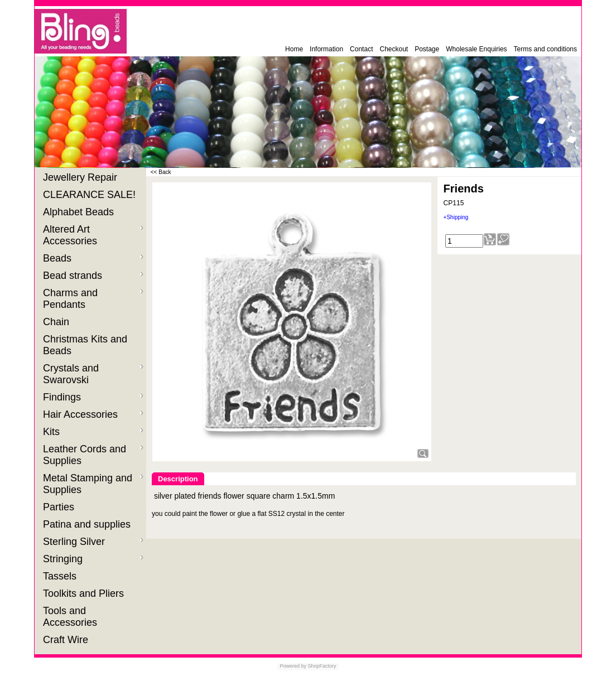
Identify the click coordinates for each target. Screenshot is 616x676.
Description (178, 479)
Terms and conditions (545, 49)
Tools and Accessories (71, 617)
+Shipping (456, 217)
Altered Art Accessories (93, 235)
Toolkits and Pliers (85, 593)
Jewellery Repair (81, 177)
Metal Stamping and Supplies (93, 484)
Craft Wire (67, 640)
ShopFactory (321, 666)
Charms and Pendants (93, 299)
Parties (60, 507)
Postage (427, 49)
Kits (93, 432)
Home (294, 49)
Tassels (61, 576)
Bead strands (93, 276)
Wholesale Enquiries (476, 49)
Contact (361, 49)
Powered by (293, 666)
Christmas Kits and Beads (85, 345)
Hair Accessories (93, 414)
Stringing (93, 559)
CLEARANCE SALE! (91, 195)
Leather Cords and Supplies (93, 455)
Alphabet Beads (80, 212)
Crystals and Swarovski (93, 374)
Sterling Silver (93, 542)
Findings (93, 397)
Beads (93, 258)
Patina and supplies (88, 524)
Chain (57, 322)
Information (326, 49)
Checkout (394, 49)
